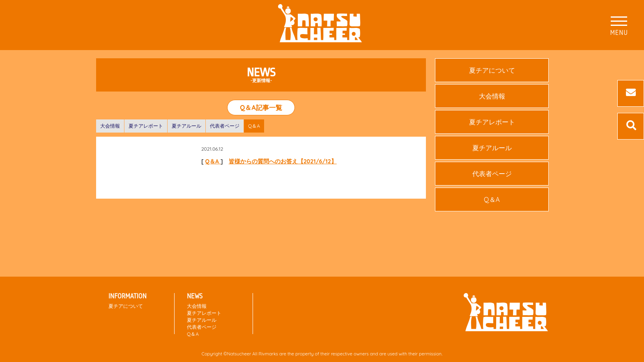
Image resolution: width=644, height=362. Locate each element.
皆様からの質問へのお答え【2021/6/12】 (283, 161)
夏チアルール (186, 126)
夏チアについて (492, 70)
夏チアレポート (146, 126)
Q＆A (254, 126)
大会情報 (110, 126)
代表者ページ (225, 126)
